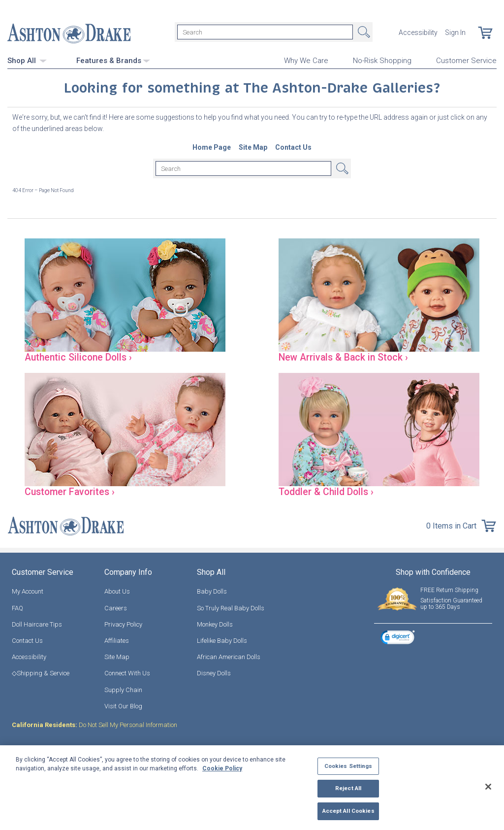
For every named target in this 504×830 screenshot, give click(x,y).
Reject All (348, 788)
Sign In (455, 32)
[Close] (488, 787)
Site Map (117, 656)
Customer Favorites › (74, 491)
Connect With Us (127, 673)
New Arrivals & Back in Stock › (348, 356)
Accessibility (418, 32)
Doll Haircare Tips (37, 624)
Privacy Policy (123, 624)
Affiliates (117, 640)
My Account (28, 591)
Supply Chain (123, 689)
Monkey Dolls (215, 624)
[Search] (265, 32)
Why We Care (306, 60)
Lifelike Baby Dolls (222, 640)
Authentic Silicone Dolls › (82, 356)
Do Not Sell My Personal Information (94, 724)
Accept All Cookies (348, 811)
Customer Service (466, 60)
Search (363, 32)
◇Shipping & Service (41, 673)
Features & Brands (113, 59)
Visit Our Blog (123, 706)
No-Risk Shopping (382, 60)
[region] (252, 788)
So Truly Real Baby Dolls (231, 608)
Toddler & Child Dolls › (330, 491)
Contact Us (27, 640)
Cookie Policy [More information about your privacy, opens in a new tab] (222, 768)
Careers (116, 608)
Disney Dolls (214, 673)
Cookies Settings (348, 766)
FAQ (17, 608)
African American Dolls (229, 656)
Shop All (27, 59)
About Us (117, 591)
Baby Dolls (212, 591)
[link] (398, 638)
